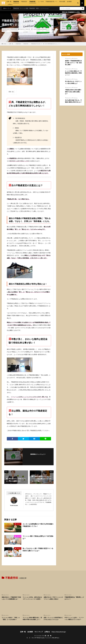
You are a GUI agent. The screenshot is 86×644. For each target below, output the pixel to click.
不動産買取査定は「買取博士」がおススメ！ (74, 598)
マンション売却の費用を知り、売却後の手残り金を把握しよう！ (32, 618)
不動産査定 (32, 8)
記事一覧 (9, 2)
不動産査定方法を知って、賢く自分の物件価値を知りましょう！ (46, 44)
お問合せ (10, 4)
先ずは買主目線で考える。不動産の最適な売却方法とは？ (73, 101)
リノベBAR (41, 2)
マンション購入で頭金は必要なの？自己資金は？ (38, 537)
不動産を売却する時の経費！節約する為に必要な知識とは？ (73, 92)
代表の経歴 (62, 2)
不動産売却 (16, 2)
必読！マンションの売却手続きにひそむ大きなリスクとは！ (53, 618)
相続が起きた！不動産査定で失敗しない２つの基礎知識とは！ (11, 598)
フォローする (38, 456)
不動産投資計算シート (51, 2)
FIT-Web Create (40, 638)
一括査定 (35, 29)
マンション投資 (24, 8)
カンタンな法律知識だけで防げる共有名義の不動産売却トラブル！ (38, 525)
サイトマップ (39, 632)
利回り (38, 8)
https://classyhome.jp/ (59, 632)
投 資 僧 (48, 636)
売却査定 (45, 29)
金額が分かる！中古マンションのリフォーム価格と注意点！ (53, 598)
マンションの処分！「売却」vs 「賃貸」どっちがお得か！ (11, 618)
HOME (5, 44)
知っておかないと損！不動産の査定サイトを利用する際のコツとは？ (38, 549)
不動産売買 (32, 2)
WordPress (56, 638)
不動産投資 (24, 2)
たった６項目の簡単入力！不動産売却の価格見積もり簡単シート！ (73, 73)
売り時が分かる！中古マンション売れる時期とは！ (73, 82)
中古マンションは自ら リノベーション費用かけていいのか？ (74, 618)
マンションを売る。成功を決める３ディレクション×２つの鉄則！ (32, 598)
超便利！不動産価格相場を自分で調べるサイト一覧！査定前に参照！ (73, 63)
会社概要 (69, 2)
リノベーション (45, 8)
